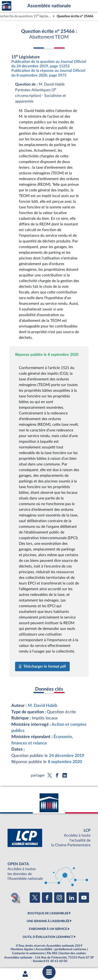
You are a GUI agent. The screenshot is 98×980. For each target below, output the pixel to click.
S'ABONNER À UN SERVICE (48, 929)
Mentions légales (22, 949)
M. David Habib (43, 706)
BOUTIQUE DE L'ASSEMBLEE (48, 913)
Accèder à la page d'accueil (7, 6)
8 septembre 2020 (65, 762)
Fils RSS (52, 953)
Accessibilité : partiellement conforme (61, 949)
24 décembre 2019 (67, 756)
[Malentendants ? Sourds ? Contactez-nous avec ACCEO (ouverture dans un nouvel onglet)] (15, 898)
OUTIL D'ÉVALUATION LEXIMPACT (48, 937)
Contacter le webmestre (28, 953)
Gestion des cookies (73, 953)
